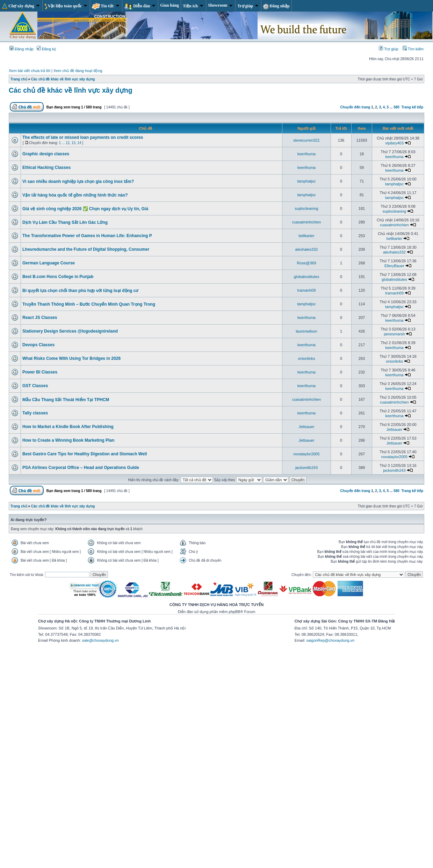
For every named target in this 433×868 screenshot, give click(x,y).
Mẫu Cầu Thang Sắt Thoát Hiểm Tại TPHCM (66, 400)
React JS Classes (40, 318)
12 (68, 143)
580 (396, 107)
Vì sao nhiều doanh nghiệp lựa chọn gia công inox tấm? (78, 182)
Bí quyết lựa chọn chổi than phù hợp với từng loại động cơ (80, 291)
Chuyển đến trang (355, 107)
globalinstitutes (307, 277)
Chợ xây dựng (21, 6)
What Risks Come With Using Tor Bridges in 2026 (71, 358)
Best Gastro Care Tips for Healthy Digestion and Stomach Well (85, 454)
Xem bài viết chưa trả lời (30, 71)
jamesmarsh (395, 334)
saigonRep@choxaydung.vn (330, 640)
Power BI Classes (40, 372)
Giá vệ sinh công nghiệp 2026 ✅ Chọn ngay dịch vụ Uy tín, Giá (85, 209)
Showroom (220, 5)
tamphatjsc (306, 181)
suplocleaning (306, 208)
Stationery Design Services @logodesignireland (70, 331)
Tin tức (106, 6)
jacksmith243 (306, 468)
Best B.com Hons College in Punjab (58, 277)
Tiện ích (193, 6)
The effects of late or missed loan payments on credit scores (83, 137)
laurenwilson (306, 331)
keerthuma (306, 154)
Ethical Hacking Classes (46, 168)
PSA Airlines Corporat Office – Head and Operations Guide (81, 468)
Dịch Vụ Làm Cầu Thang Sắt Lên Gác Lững (65, 222)
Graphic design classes (46, 154)
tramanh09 (307, 290)
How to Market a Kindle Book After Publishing (68, 427)
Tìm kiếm (413, 49)
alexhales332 (307, 249)
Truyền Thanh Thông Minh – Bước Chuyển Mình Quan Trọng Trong (89, 304)
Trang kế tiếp (412, 107)
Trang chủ (19, 79)
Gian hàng (169, 5)
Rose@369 (306, 263)
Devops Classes (38, 345)
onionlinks (307, 358)
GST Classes (35, 386)
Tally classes (35, 413)
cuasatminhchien (307, 222)
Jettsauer (306, 427)
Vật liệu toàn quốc (66, 6)
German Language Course (49, 263)
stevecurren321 (306, 140)
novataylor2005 (306, 454)
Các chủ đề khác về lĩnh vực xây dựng (63, 79)
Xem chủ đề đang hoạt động (78, 71)
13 (74, 143)
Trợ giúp (248, 6)
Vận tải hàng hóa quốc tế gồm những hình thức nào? (75, 195)
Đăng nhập (276, 6)
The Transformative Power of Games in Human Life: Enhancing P (87, 236)
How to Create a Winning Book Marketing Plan (68, 440)
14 (79, 143)
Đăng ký (46, 49)
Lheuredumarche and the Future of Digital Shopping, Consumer (86, 249)
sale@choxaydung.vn (100, 640)
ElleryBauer (394, 266)
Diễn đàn (140, 6)
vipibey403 (394, 143)
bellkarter (306, 236)
